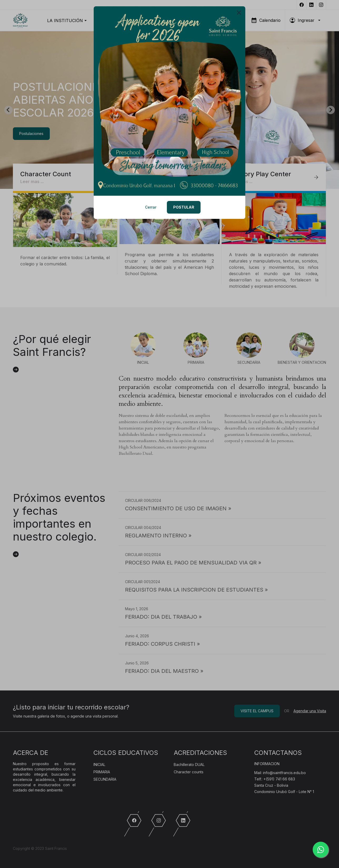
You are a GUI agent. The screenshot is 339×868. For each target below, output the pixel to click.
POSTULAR (184, 207)
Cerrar (151, 207)
